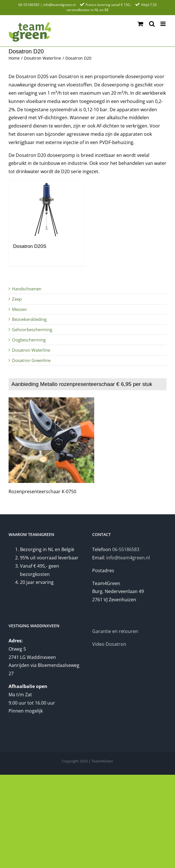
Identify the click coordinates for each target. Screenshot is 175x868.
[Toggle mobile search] (152, 24)
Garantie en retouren (115, 631)
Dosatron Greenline (31, 360)
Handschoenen (27, 289)
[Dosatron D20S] (47, 209)
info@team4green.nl (59, 5)
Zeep (17, 299)
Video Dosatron (109, 644)
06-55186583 (29, 5)
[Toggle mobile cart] (140, 24)
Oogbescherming (29, 340)
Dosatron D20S (30, 246)
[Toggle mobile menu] (163, 24)
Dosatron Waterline (31, 350)
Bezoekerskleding (29, 319)
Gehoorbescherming (32, 329)
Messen (19, 309)
